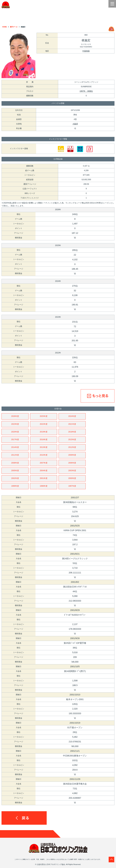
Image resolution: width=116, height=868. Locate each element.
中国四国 (86, 51)
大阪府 (75, 124)
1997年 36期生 (86, 91)
